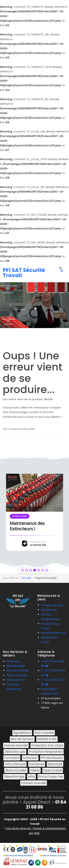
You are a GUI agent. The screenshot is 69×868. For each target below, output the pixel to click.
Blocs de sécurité (17, 670)
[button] (11, 305)
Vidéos (35, 770)
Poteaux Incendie (34, 783)
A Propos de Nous (52, 605)
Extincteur (13, 661)
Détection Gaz (16, 680)
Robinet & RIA (47, 739)
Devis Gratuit (53, 770)
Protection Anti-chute (47, 745)
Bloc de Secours (22, 739)
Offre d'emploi (15, 764)
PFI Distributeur (52, 758)
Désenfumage (16, 666)
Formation (12, 758)
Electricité (55, 764)
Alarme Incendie (17, 675)
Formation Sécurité (53, 633)
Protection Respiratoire (46, 752)
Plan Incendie (44, 733)
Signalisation (22, 733)
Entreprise (37, 764)
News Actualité (16, 770)
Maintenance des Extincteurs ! (27, 526)
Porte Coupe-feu (51, 777)
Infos (31, 777)
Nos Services (49, 610)
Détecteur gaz (15, 752)
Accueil (26, 578)
